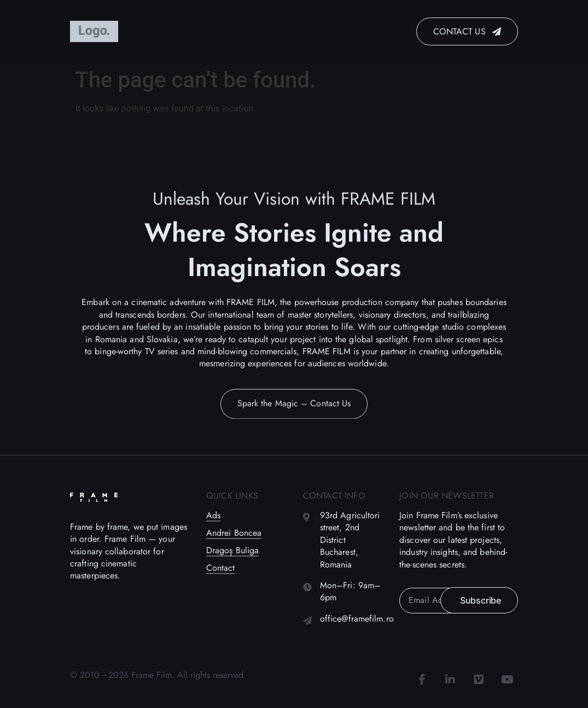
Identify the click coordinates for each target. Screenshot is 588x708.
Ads (213, 516)
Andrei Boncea (234, 533)
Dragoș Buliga (232, 551)
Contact (221, 568)
